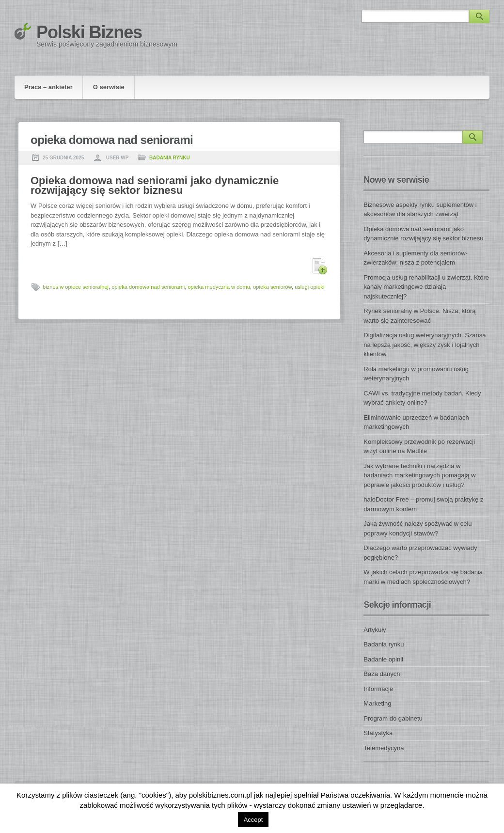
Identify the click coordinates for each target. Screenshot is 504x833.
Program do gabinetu (393, 718)
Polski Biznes (89, 32)
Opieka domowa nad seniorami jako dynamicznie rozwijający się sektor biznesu (155, 185)
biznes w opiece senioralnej (76, 287)
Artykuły (375, 630)
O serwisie (109, 87)
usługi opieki (309, 287)
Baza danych (382, 674)
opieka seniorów (272, 287)
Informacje (378, 689)
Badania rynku (170, 158)
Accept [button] (253, 820)
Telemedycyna (384, 748)
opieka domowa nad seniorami (148, 287)
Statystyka (378, 733)
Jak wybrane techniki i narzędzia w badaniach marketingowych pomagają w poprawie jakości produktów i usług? (419, 475)
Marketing (377, 703)
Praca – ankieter (48, 87)
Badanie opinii (383, 659)
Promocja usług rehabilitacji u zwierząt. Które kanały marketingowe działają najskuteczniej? (426, 287)
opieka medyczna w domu (219, 287)
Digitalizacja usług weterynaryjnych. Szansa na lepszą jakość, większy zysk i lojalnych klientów (425, 345)
